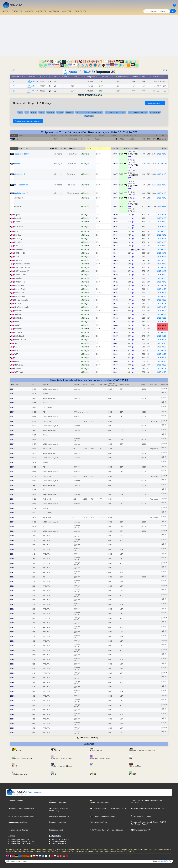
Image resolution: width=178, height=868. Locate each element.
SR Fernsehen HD (21, 185)
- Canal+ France (152, 822)
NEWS (6, 11)
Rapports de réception (57, 822)
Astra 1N (35, 86)
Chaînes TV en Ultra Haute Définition (106, 830)
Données (70, 112)
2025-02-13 (162, 154)
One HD (17, 163)
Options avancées (155, 103)
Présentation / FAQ (16, 800)
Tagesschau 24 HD (21, 154)
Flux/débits (89, 116)
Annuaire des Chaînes (98, 822)
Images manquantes (57, 830)
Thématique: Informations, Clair (22, 841)
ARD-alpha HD (20, 174)
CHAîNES (29, 11)
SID (116, 139)
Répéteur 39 (155, 112)
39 (65, 148)
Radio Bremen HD (21, 193)
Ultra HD (51, 112)
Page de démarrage (24, 792)
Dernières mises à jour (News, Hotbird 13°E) (108, 808)
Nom (16, 139)
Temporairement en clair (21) (103, 816)
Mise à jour (162, 139)
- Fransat (144, 824)
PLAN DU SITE (81, 11)
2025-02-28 (162, 289)
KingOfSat (165, 861)
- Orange (137, 824)
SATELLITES (17, 11)
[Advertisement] (89, 36)
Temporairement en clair (138, 112)
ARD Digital (85, 154)
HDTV (34, 112)
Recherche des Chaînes (141, 816)
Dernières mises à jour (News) (21, 808)
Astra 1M (35, 81)
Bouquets (134, 822)
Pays (55, 139)
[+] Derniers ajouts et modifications (89, 112)
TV (27, 112)
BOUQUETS (41, 11)
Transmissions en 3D (140, 830)
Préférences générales (58, 801)
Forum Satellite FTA (59, 843)
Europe (72, 148)
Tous (20, 112)
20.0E (13, 70)
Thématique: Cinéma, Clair (21, 843)
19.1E (165, 70)
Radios (60, 112)
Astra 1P (75, 72)
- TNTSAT (162, 822)
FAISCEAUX (54, 11)
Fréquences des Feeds (60, 840)
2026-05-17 (162, 325)
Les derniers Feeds (59, 841)
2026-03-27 (162, 206)
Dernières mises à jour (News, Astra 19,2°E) (149, 808)
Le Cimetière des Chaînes (18, 830)
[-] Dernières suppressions (116, 112)
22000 (113, 148)
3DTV (42, 112)
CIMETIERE (67, 11)
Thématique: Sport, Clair (20, 840)
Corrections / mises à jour (90, 738)
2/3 (117, 148)
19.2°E (89, 72)
